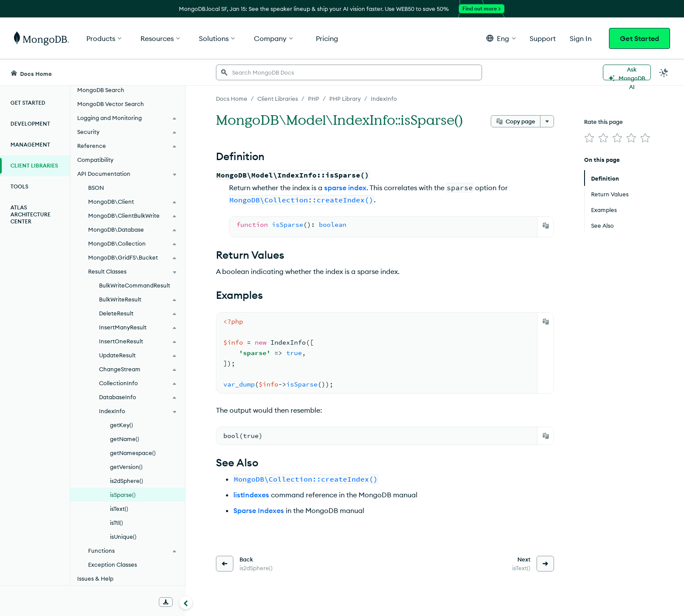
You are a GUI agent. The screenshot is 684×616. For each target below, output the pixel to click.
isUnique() (123, 537)
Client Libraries (34, 166)
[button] (501, 38)
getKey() (121, 425)
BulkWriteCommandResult (135, 285)
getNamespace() (133, 453)
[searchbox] (349, 72)
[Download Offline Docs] (166, 602)
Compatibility (95, 160)
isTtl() (116, 523)
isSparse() (123, 495)
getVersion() (126, 467)
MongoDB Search (101, 90)
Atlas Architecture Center (31, 214)
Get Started (640, 38)
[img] (589, 138)
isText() (119, 509)
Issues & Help (95, 578)
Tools (19, 187)
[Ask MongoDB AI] (627, 72)
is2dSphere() (127, 481)
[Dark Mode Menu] (664, 72)
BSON (96, 188)
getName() (125, 439)
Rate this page (604, 122)
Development (30, 124)
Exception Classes (113, 565)
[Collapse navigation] (186, 602)
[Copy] (546, 226)
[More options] (547, 121)
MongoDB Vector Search (111, 104)
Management (30, 145)
